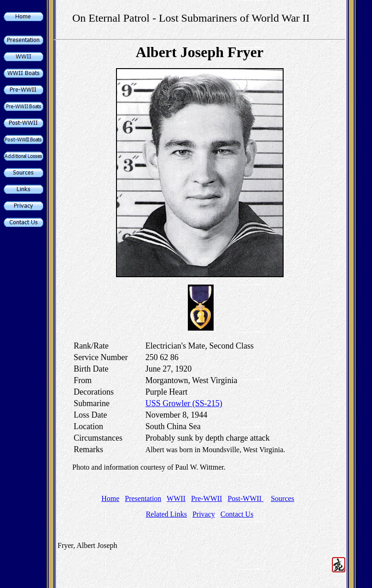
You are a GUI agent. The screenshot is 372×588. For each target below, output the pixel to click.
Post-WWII (245, 498)
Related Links (166, 514)
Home (110, 498)
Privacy (204, 514)
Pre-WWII (207, 498)
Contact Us (237, 514)
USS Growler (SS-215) (184, 403)
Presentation (143, 498)
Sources (282, 498)
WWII (176, 498)
